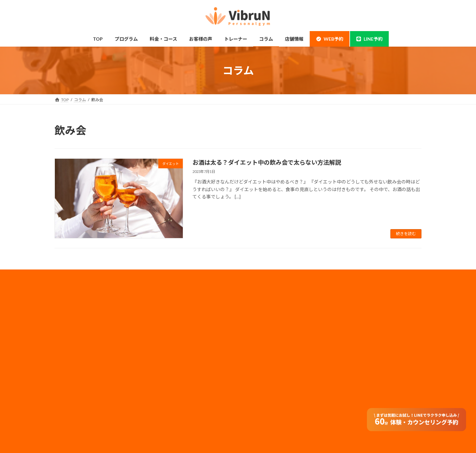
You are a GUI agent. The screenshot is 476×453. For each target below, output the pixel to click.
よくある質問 (168, 402)
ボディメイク (74, 350)
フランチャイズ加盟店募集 (273, 353)
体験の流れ (72, 402)
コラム (162, 376)
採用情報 (257, 318)
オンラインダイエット (176, 414)
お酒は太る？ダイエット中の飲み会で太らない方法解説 (267, 162)
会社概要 (257, 309)
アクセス (163, 389)
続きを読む (406, 234)
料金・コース (167, 311)
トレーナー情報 (170, 363)
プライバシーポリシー (269, 327)
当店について (74, 337)
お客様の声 (72, 414)
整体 (66, 389)
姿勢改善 (70, 376)
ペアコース (165, 324)
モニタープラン (169, 337)
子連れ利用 (166, 350)
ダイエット (72, 363)
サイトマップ (261, 362)
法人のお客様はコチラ (269, 344)
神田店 (68, 324)
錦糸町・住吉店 (76, 311)
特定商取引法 (261, 371)
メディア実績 (261, 335)
